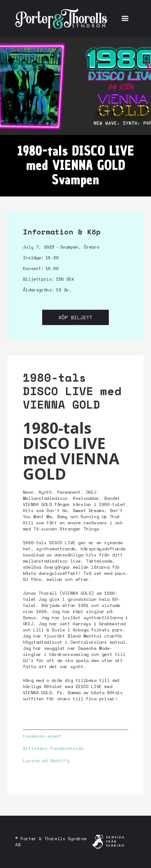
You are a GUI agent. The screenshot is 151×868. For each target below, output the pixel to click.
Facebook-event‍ (42, 736)
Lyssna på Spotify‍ (46, 761)
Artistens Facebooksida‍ (53, 748)
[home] (61, 18)
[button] (125, 19)
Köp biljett (75, 317)
